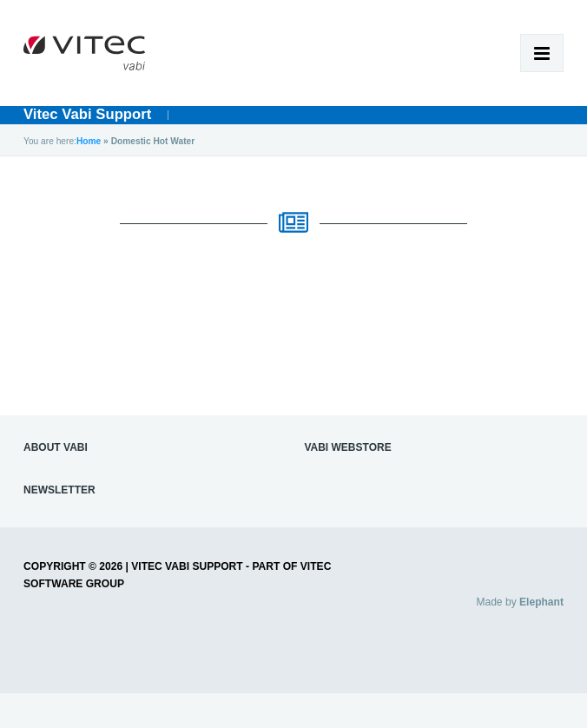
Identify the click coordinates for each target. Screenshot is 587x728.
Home (89, 141)
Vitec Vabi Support (87, 114)
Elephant (541, 602)
